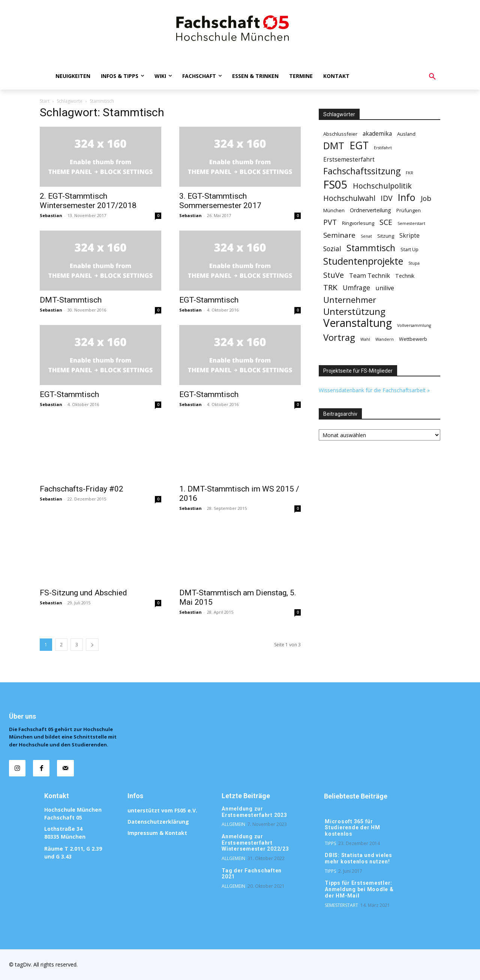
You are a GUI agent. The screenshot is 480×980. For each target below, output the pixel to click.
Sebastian (51, 215)
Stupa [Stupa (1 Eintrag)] (414, 263)
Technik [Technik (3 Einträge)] (405, 276)
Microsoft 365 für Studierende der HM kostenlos (352, 828)
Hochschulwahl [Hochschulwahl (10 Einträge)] (349, 198)
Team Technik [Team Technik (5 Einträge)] (370, 276)
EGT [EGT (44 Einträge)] (359, 146)
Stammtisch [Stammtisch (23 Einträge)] (371, 248)
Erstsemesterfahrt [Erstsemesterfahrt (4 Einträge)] (349, 160)
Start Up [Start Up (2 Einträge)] (409, 249)
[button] (432, 77)
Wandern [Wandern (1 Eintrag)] (385, 339)
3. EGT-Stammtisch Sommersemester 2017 (220, 201)
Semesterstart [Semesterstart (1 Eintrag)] (411, 223)
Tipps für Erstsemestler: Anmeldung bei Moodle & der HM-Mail (359, 889)
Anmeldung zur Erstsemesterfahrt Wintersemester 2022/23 (255, 843)
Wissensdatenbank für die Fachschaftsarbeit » (374, 390)
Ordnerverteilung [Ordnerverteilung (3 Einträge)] (370, 210)
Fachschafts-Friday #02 (82, 489)
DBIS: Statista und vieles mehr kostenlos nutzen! (358, 858)
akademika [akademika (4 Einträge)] (377, 134)
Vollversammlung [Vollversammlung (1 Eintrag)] (414, 325)
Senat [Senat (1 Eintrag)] (366, 236)
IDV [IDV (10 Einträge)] (387, 198)
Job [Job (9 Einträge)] (426, 199)
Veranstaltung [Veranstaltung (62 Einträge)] (358, 323)
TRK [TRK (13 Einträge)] (330, 287)
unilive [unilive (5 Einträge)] (385, 288)
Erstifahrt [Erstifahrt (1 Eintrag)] (383, 148)
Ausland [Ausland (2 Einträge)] (406, 134)
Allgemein (233, 824)
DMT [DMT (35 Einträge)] (334, 146)
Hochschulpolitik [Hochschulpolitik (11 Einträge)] (382, 186)
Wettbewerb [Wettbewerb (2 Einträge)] (413, 339)
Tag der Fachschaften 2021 (252, 874)
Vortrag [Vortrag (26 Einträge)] (339, 337)
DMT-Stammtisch (71, 300)
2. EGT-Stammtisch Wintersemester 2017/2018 (88, 201)
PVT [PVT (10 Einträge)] (330, 222)
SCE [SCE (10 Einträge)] (386, 222)
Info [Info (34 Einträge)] (407, 197)
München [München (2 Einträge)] (334, 210)
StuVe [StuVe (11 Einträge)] (334, 275)
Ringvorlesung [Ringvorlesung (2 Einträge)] (358, 223)
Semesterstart (341, 905)
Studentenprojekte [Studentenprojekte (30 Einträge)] (363, 261)
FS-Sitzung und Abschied (83, 593)
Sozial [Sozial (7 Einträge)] (332, 249)
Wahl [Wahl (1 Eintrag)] (365, 339)
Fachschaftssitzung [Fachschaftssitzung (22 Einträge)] (362, 171)
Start (45, 101)
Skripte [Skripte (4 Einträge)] (409, 236)
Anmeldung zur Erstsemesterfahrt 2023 (254, 812)
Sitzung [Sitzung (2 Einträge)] (386, 236)
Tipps (330, 843)
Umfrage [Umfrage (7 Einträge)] (356, 288)
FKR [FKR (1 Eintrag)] (409, 173)
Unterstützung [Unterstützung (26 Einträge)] (354, 311)
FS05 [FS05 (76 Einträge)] (335, 185)
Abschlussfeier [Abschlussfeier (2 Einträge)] (340, 134)
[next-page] (92, 645)
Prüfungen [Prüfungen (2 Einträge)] (409, 210)
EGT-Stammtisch (209, 300)
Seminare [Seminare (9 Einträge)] (339, 235)
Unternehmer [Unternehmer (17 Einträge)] (350, 300)
